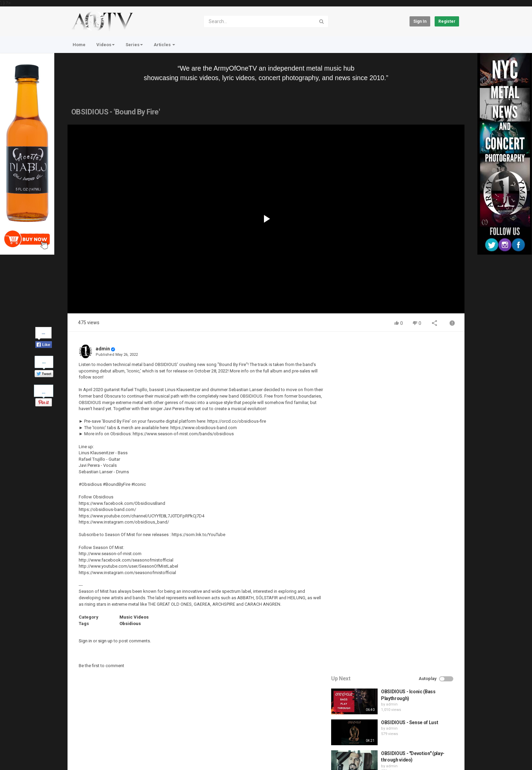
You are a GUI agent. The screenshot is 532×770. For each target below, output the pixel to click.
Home (79, 45)
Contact (93, 736)
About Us (100, 754)
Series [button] (134, 45)
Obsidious (130, 624)
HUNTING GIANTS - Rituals (411, 450)
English (448, 758)
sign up (105, 641)
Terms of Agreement (128, 736)
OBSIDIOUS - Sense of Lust (411, 388)
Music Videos (134, 617)
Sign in (420, 21)
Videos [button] (106, 45)
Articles (164, 45)
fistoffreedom (400, 456)
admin (103, 349)
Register (447, 21)
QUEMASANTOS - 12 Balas (411, 480)
